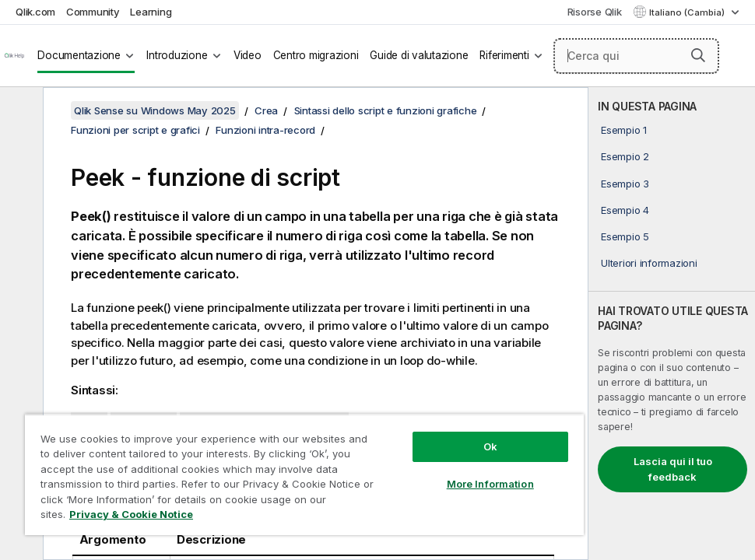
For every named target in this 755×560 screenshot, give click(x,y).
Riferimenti (504, 55)
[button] (698, 55)
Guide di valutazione (419, 55)
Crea (266, 110)
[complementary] (672, 324)
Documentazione (79, 55)
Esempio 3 (625, 184)
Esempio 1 (624, 130)
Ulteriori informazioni (649, 263)
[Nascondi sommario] (19, 111)
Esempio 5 (625, 236)
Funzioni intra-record (265, 130)
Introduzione (177, 55)
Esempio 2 (625, 156)
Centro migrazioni (316, 55)
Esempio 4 (625, 210)
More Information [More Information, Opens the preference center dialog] (490, 484)
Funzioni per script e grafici (135, 130)
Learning (151, 12)
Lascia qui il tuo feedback (673, 469)
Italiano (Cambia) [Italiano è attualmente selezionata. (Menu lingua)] (688, 12)
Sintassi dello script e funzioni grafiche (386, 110)
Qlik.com (35, 12)
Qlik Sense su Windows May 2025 (155, 110)
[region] (304, 474)
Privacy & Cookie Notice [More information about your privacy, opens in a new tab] (131, 514)
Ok (490, 446)
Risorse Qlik (595, 12)
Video (248, 55)
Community (93, 12)
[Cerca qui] (636, 56)
